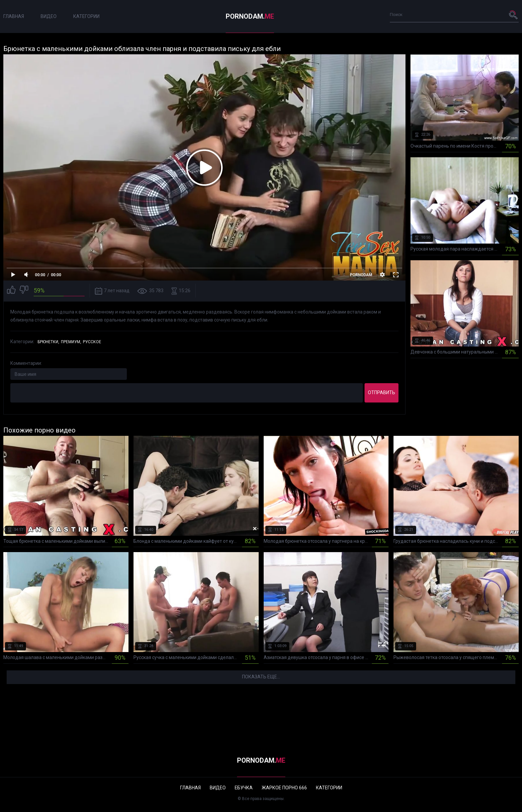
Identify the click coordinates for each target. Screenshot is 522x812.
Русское (92, 342)
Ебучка (244, 788)
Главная (14, 16)
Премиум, (71, 342)
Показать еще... (261, 677)
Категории (86, 16)
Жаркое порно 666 (284, 788)
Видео (49, 16)
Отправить (382, 393)
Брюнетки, (48, 342)
